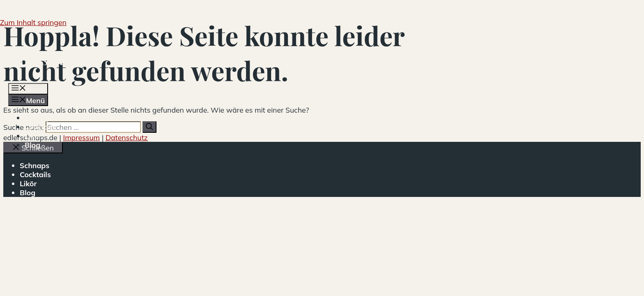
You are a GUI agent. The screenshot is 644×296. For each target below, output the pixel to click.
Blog (32, 145)
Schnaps (39, 118)
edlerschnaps (51, 59)
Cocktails (40, 127)
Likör (33, 136)
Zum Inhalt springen (33, 22)
